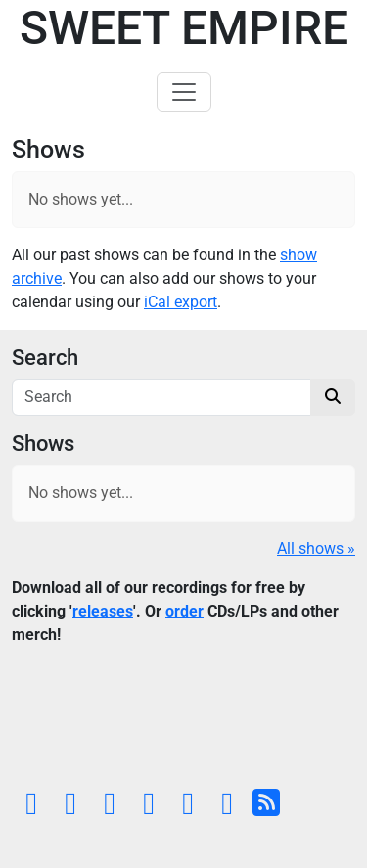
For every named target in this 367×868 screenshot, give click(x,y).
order (184, 611)
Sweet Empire (184, 28)
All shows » (316, 548)
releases (103, 611)
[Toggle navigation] (184, 92)
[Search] (161, 397)
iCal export (181, 302)
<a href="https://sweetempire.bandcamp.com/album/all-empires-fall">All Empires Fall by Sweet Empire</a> (183, 721)
